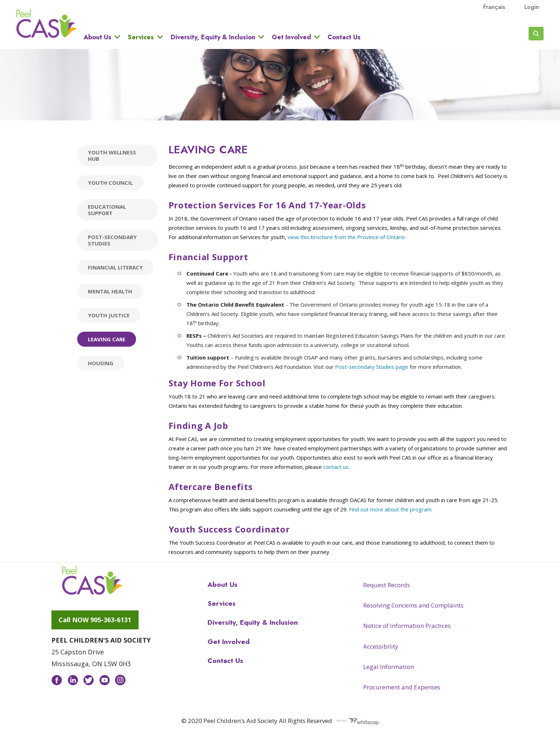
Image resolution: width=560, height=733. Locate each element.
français (494, 7)
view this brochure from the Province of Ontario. (347, 237)
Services (141, 37)
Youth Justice (109, 315)
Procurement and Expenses (402, 687)
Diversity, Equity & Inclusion (213, 37)
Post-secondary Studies (112, 240)
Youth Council (110, 183)
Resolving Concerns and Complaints (413, 605)
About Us (97, 37)
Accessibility (381, 646)
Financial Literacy (115, 267)
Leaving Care (107, 339)
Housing (101, 363)
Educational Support (107, 210)
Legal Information (389, 667)
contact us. (336, 467)
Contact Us (344, 37)
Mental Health (110, 291)
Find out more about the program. (391, 509)
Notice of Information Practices (407, 626)
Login (532, 7)
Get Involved (291, 37)
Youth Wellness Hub (112, 155)
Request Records (387, 585)
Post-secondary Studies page (372, 367)
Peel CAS (47, 24)
